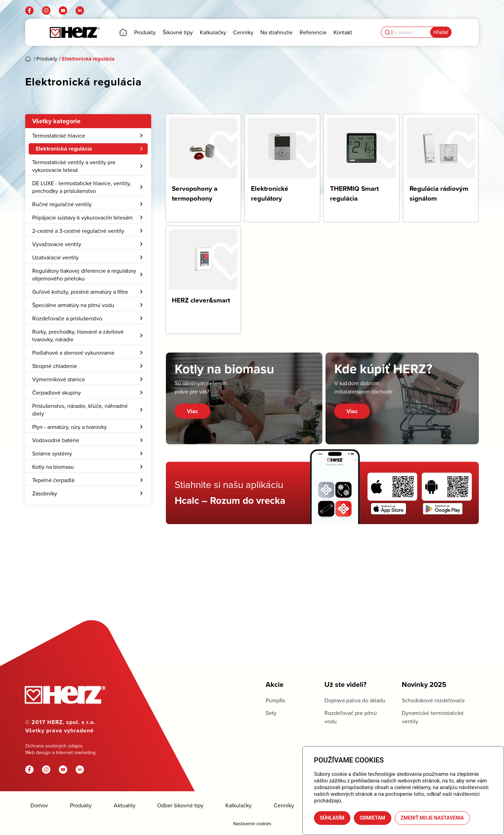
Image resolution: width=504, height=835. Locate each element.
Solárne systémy (88, 507)
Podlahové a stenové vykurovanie (88, 406)
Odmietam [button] (373, 818)
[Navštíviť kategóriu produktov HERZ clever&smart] (203, 280)
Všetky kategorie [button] (56, 121)
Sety (271, 713)
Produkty (81, 805)
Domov (39, 805)
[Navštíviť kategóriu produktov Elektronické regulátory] (282, 168)
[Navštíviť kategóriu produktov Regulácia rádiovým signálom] (441, 168)
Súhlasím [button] (332, 818)
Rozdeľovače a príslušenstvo (88, 371)
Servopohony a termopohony (71, 162)
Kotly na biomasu (88, 520)
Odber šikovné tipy (180, 805)
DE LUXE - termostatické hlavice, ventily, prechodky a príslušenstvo (88, 240)
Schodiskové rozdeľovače (433, 700)
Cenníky (284, 805)
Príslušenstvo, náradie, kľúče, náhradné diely (88, 463)
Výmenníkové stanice (88, 432)
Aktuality (125, 805)
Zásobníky (88, 547)
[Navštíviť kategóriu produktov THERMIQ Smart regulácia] (361, 168)
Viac (192, 411)
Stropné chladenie (88, 419)
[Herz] (74, 32)
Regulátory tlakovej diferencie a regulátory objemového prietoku (88, 328)
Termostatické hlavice (88, 135)
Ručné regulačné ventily (88, 257)
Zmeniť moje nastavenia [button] (432, 818)
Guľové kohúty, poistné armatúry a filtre (88, 345)
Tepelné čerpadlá (88, 533)
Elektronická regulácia (90, 149)
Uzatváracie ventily (88, 311)
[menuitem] (88, 336)
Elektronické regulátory (64, 175)
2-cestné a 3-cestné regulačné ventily (88, 284)
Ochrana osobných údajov (54, 746)
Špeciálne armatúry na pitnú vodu (88, 358)
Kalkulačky (239, 805)
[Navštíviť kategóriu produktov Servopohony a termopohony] (203, 168)
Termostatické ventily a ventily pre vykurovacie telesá (88, 219)
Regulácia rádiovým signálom (71, 189)
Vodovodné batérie (88, 493)
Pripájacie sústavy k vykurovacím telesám (88, 271)
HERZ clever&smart (59, 202)
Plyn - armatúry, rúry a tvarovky (88, 480)
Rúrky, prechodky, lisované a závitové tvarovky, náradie (88, 389)
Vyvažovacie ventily (88, 297)
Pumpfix (275, 700)
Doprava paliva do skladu (355, 700)
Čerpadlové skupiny (88, 446)
